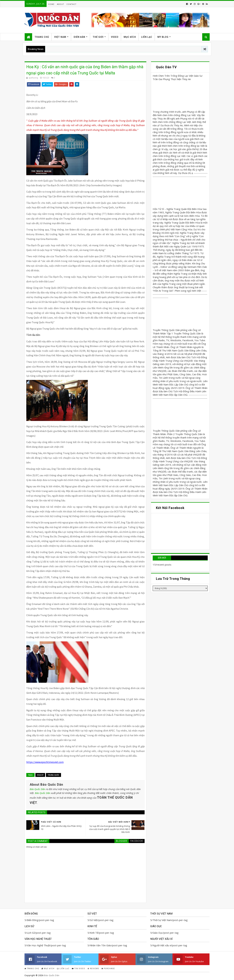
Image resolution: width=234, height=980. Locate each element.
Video (115, 37)
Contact (71, 4)
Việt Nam (60, 37)
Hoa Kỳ (40, 775)
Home (51, 4)
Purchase (108, 969)
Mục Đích (130, 37)
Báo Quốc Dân (37, 789)
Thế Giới (98, 37)
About (61, 4)
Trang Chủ (42, 37)
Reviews (93, 969)
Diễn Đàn (79, 37)
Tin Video (79, 969)
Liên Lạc (147, 37)
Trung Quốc (53, 775)
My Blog (163, 37)
